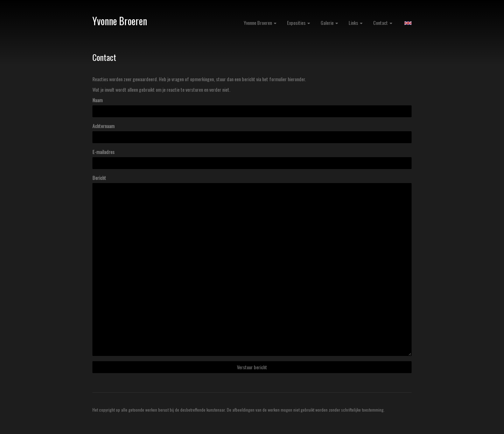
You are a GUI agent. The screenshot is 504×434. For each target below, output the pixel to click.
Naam (97, 100)
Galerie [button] (329, 23)
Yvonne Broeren (120, 21)
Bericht (99, 178)
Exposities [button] (299, 23)
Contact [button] (383, 23)
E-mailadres (103, 152)
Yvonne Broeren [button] (260, 23)
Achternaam (103, 126)
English (408, 23)
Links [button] (356, 23)
